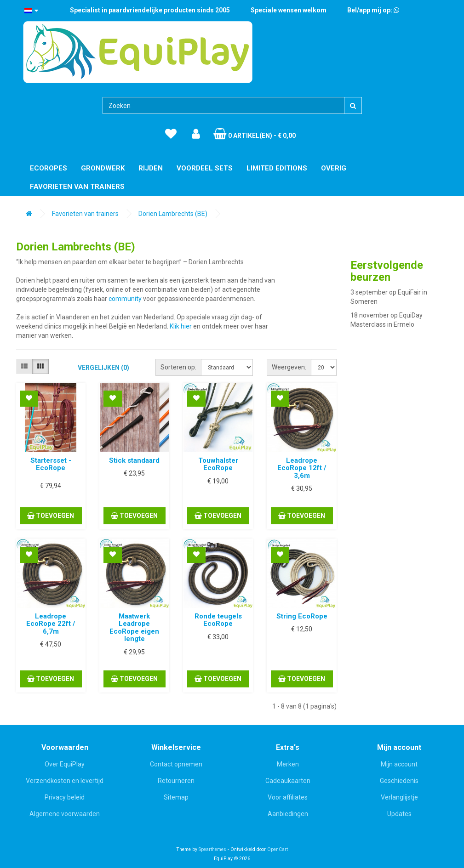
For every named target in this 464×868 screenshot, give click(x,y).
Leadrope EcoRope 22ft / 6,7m (51, 624)
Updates (399, 814)
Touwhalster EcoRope (218, 464)
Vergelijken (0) (103, 368)
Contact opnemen (176, 764)
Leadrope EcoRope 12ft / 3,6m (302, 468)
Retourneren (176, 781)
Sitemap (176, 797)
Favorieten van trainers (77, 187)
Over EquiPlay (65, 764)
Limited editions (277, 168)
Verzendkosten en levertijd (65, 781)
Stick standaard (134, 460)
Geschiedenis (399, 781)
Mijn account (399, 764)
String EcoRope (302, 616)
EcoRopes (49, 168)
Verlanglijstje (399, 797)
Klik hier (181, 326)
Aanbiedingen (288, 814)
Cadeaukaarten (288, 781)
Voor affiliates (288, 797)
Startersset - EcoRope (51, 464)
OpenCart (278, 849)
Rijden (151, 168)
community (125, 299)
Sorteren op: (178, 367)
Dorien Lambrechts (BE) (173, 214)
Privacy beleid (65, 797)
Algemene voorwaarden (65, 814)
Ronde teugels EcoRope (218, 620)
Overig (334, 168)
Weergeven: (289, 367)
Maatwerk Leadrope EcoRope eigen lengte (134, 628)
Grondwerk (103, 168)
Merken (288, 764)
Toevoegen (51, 516)
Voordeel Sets (205, 168)
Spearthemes (212, 849)
